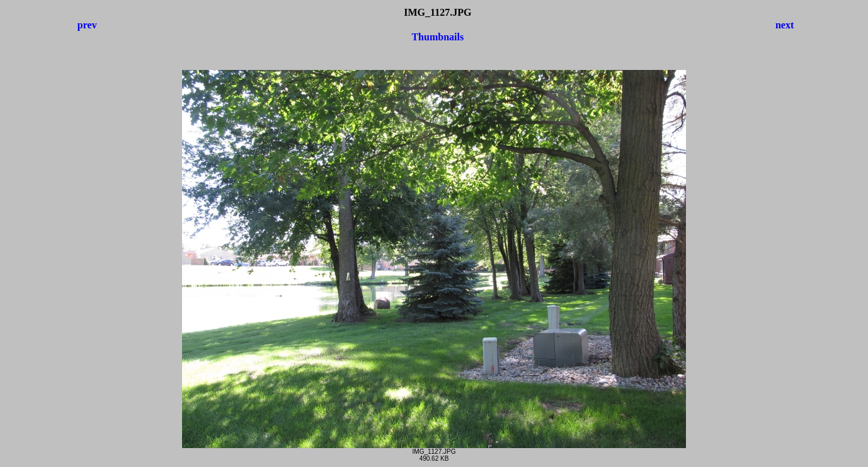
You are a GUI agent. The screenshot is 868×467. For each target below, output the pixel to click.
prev (87, 25)
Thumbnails (437, 37)
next (785, 25)
